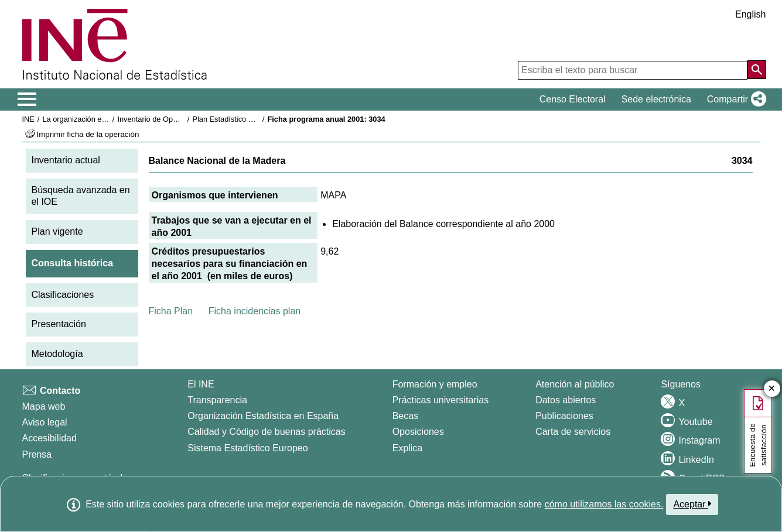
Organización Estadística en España (263, 416)
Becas (405, 416)
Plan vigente (57, 231)
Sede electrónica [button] (656, 99)
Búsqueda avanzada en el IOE (81, 196)
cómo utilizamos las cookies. (604, 504)
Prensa (37, 454)
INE (28, 119)
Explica (408, 448)
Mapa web (44, 406)
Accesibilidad (49, 438)
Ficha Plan (171, 311)
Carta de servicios (573, 432)
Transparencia (217, 400)
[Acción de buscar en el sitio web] (757, 70)
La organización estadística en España (107, 119)
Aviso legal (45, 422)
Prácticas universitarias (441, 400)
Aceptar (692, 504)
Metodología (57, 354)
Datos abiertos (566, 400)
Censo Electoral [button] (573, 99)
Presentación (59, 324)
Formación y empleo (435, 384)
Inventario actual (66, 160)
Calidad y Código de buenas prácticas (267, 432)
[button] (734, 99)
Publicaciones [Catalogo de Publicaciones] (564, 416)
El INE (201, 384)
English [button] (750, 14)
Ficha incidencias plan (255, 311)
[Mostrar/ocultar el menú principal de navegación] (27, 99)
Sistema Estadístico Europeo (247, 448)
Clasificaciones (63, 295)
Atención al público (575, 384)
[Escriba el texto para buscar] (633, 70)
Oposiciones (418, 432)
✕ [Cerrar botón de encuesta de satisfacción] (772, 389)
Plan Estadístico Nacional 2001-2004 (254, 119)
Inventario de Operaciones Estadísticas (182, 119)
